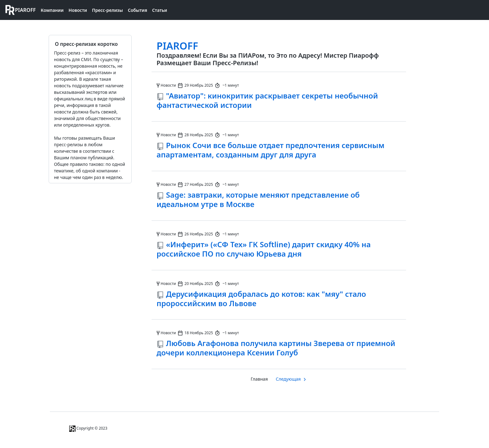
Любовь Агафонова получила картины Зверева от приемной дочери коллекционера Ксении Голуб (276, 348)
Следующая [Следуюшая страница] (288, 379)
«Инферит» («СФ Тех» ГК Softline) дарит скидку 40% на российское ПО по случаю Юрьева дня (264, 249)
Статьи (160, 10)
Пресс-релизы (107, 10)
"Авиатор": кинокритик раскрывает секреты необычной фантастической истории (267, 100)
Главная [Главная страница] (259, 379)
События (138, 10)
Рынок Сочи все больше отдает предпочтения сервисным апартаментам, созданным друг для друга (271, 150)
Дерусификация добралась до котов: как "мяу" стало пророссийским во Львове (261, 299)
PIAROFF (177, 46)
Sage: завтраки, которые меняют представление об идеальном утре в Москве (258, 199)
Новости (78, 10)
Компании (52, 10)
